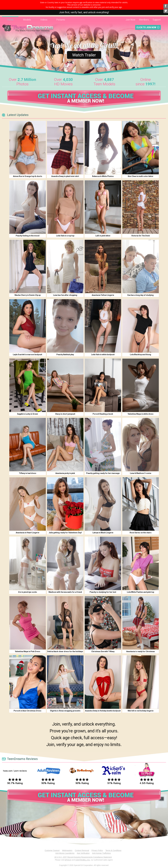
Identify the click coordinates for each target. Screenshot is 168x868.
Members (144, 20)
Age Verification (83, 853)
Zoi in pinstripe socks (28, 592)
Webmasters (67, 850)
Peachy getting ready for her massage (103, 473)
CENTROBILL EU (83, 860)
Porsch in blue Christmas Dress (27, 711)
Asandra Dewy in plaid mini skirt (65, 176)
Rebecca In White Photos (103, 176)
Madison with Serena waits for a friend (65, 592)
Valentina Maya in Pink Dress (28, 651)
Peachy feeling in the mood (28, 236)
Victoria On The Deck (141, 236)
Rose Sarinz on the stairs (141, 533)
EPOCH (68, 860)
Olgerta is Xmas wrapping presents (65, 711)
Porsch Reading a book (103, 414)
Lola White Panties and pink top (141, 592)
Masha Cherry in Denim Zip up (28, 295)
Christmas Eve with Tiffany (103, 651)
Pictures (61, 20)
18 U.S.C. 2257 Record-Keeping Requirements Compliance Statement (83, 857)
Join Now (130, 20)
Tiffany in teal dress (28, 473)
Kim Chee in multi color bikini (141, 176)
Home (10, 20)
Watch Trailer (84, 55)
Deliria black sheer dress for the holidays (65, 651)
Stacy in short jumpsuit (65, 414)
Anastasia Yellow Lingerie (103, 295)
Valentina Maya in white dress (141, 414)
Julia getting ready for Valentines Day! (65, 533)
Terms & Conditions (113, 850)
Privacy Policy (97, 850)
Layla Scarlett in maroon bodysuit (27, 355)
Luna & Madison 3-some (141, 473)
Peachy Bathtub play (65, 355)
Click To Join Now (146, 27)
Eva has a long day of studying (141, 295)
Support (157, 20)
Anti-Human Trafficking (101, 853)
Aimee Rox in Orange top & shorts (28, 176)
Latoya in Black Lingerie (103, 533)
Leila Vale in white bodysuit (103, 355)
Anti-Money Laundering (65, 853)
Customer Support (52, 850)
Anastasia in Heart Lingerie (27, 533)
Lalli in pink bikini (103, 236)
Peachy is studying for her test (103, 592)
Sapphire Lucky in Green (27, 414)
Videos (44, 20)
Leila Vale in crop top (65, 236)
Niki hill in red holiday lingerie (141, 711)
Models (27, 20)
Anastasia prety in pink (65, 473)
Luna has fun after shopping (65, 295)
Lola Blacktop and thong (141, 355)
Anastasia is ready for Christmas (141, 651)
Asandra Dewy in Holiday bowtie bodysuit (103, 711)
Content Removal (82, 850)
